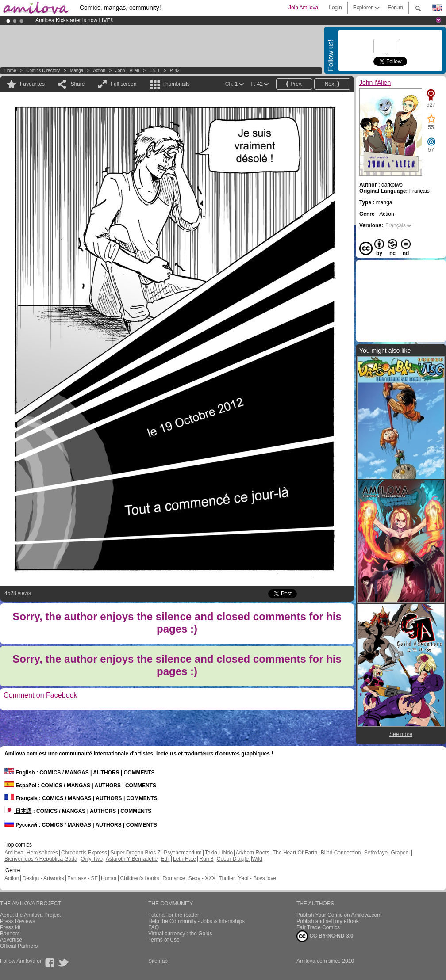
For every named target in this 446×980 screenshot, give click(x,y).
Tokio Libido (219, 853)
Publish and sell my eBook (328, 921)
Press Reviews (17, 921)
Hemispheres (42, 853)
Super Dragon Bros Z (135, 853)
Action (99, 71)
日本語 (18, 811)
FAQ (154, 927)
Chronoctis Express (84, 853)
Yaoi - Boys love (257, 878)
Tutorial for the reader (174, 915)
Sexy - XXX (202, 878)
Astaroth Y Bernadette (132, 859)
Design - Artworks (43, 878)
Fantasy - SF (83, 878)
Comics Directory (43, 71)
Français (396, 225)
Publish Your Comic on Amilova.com (339, 915)
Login (335, 8)
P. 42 (175, 71)
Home (10, 71)
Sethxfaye (376, 853)
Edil (165, 859)
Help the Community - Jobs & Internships (196, 921)
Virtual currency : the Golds (180, 934)
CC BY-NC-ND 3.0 (325, 936)
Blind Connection (341, 853)
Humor (109, 878)
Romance (174, 878)
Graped (400, 853)
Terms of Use (164, 940)
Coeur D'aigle (234, 859)
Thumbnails (176, 84)
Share (77, 84)
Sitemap (158, 961)
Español (20, 786)
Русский (21, 825)
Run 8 (206, 859)
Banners (10, 934)
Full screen (124, 84)
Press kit (10, 927)
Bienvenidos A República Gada (41, 859)
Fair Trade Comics (318, 927)
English (20, 773)
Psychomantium (183, 853)
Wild (257, 859)
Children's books (139, 878)
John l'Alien (127, 71)
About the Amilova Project (30, 915)
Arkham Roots (253, 853)
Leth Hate (185, 859)
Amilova (14, 853)
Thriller (227, 878)
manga (77, 71)
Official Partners (19, 946)
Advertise (11, 940)
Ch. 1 (154, 71)
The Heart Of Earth (295, 853)
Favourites (32, 84)
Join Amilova (303, 8)
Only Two (92, 859)
